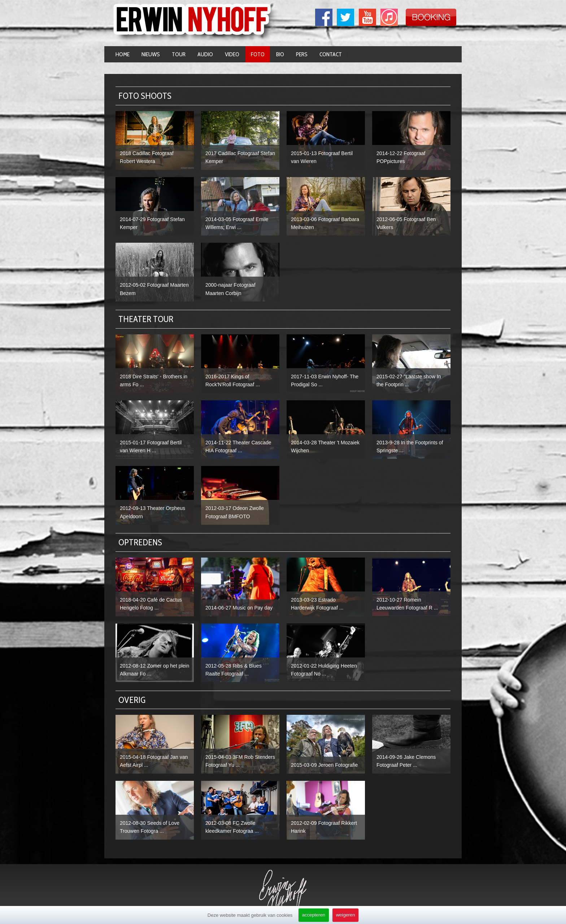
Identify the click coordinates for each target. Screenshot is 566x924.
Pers (302, 54)
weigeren (346, 915)
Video (232, 54)
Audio (205, 54)
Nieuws (151, 54)
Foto (258, 54)
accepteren (314, 915)
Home (123, 54)
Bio (280, 54)
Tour (179, 54)
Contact (331, 54)
